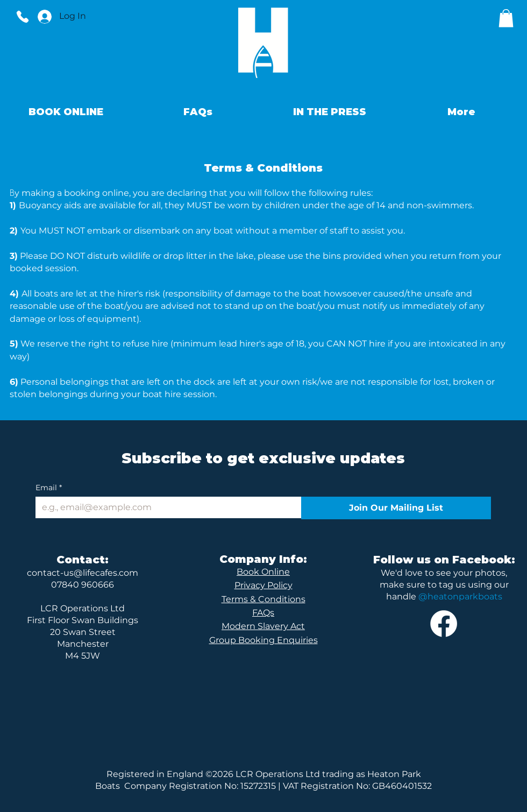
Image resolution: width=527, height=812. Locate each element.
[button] (506, 18)
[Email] (165, 507)
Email (49, 488)
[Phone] (23, 16)
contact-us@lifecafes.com (83, 573)
